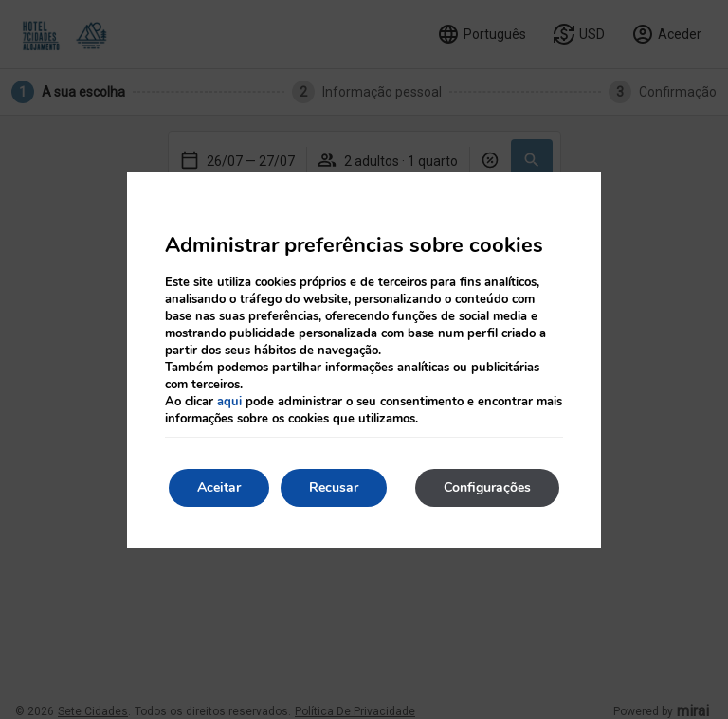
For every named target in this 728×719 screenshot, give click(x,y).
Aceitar (219, 487)
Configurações (487, 487)
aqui (229, 402)
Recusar (334, 487)
